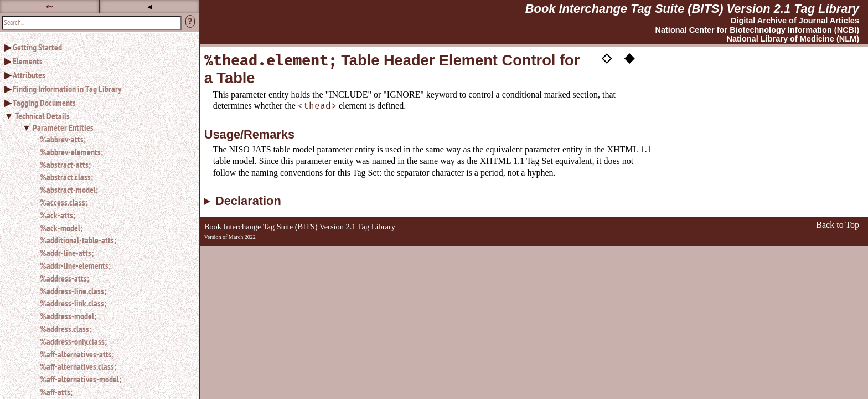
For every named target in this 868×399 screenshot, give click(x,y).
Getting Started (37, 47)
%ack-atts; (58, 215)
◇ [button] (607, 57)
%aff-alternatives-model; (81, 379)
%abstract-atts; (65, 165)
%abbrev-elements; (71, 152)
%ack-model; (61, 228)
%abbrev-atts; (63, 139)
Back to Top (838, 225)
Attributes (29, 75)
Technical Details (42, 116)
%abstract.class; (66, 177)
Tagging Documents (44, 103)
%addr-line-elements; (75, 265)
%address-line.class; (73, 291)
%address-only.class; (73, 341)
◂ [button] (149, 6)
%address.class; (66, 329)
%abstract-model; (69, 190)
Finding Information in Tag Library (67, 89)
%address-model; (68, 316)
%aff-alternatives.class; (78, 366)
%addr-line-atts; (67, 253)
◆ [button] (629, 57)
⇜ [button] (50, 6)
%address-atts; (64, 278)
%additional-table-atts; (78, 240)
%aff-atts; (56, 392)
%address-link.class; (73, 303)
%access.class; (64, 202)
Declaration (248, 201)
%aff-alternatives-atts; (77, 354)
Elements (28, 61)
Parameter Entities (63, 127)
